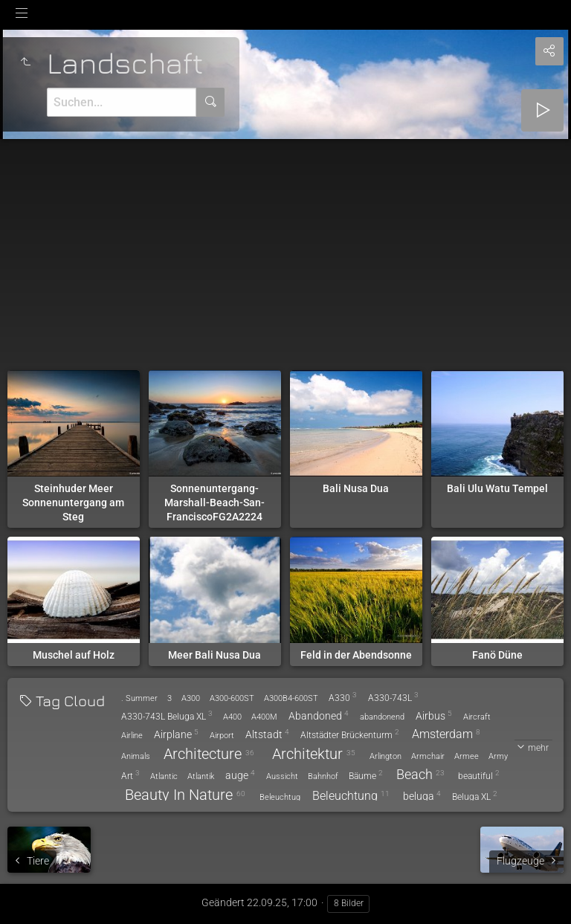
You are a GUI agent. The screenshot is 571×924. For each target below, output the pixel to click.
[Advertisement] (285, 251)
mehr (538, 748)
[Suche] (122, 102)
